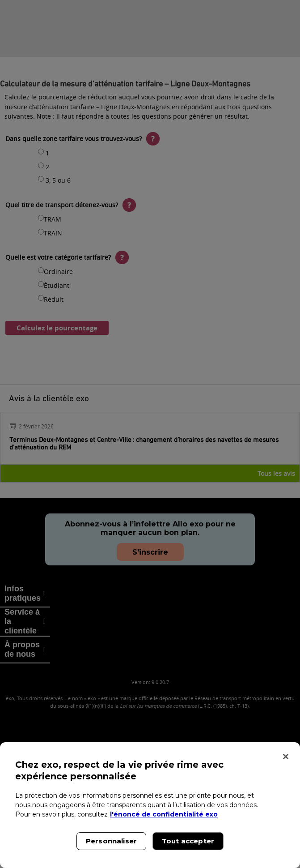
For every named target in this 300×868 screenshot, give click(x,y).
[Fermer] (286, 757)
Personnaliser (111, 841)
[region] (150, 805)
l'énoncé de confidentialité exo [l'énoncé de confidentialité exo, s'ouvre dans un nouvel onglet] (164, 814)
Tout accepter (188, 841)
